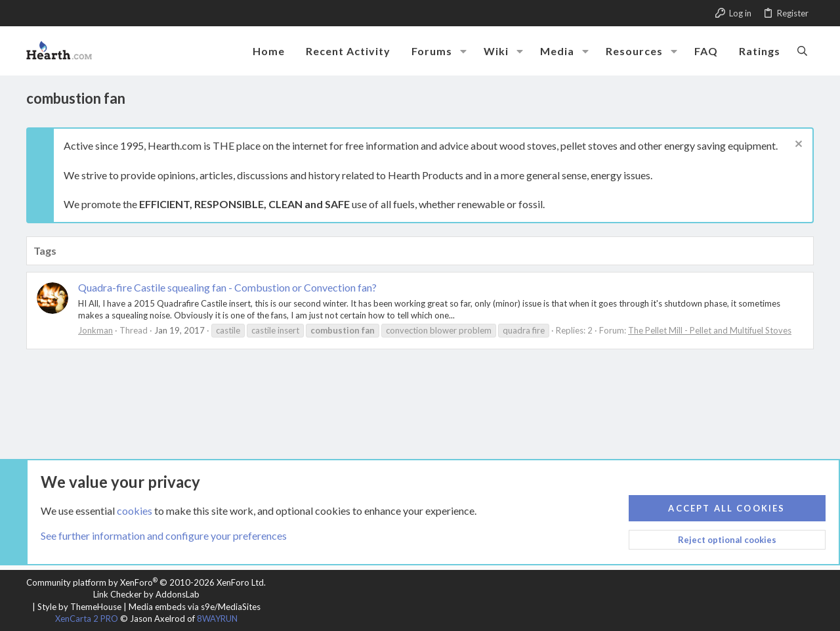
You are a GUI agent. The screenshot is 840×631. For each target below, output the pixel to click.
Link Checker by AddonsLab (146, 594)
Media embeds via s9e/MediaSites (195, 607)
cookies (135, 510)
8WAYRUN (217, 619)
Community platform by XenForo (146, 582)
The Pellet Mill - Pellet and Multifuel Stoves (710, 330)
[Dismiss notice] (797, 145)
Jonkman (95, 330)
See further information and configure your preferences (164, 535)
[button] (463, 51)
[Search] (802, 51)
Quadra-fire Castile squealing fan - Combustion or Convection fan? (227, 287)
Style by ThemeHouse (79, 607)
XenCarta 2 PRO (87, 619)
